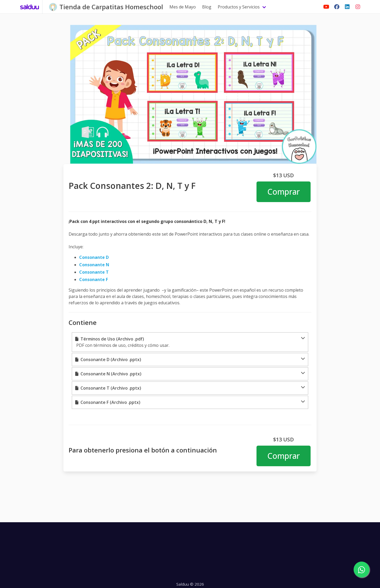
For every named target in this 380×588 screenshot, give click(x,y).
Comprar (284, 192)
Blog (207, 7)
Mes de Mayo (183, 7)
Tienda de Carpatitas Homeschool (111, 7)
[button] (190, 342)
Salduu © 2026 (190, 584)
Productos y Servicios (239, 7)
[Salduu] (30, 7)
